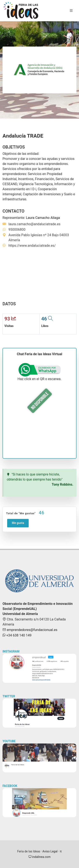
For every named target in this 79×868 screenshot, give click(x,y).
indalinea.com (41, 857)
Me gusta (18, 523)
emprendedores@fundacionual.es (32, 630)
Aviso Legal (50, 851)
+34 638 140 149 (18, 635)
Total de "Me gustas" (25, 513)
